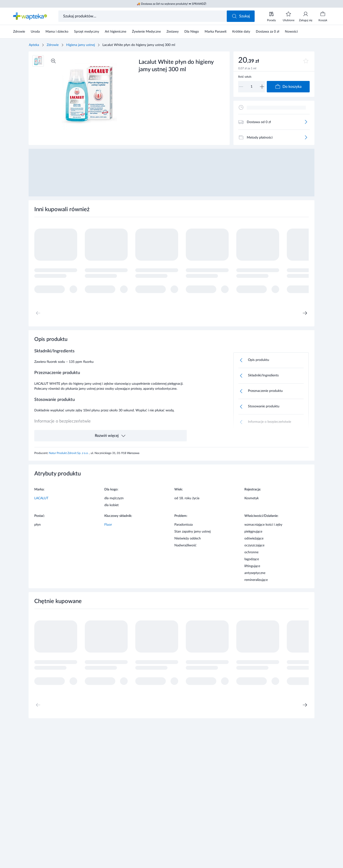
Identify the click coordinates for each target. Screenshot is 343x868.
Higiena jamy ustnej (81, 45)
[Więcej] (306, 122)
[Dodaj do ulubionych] (306, 61)
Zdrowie (53, 45)
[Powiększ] (53, 61)
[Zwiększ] (262, 87)
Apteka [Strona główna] (34, 45)
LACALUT (41, 498)
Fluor (108, 525)
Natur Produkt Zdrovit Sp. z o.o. (69, 453)
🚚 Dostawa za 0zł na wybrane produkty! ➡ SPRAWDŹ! (171, 4)
